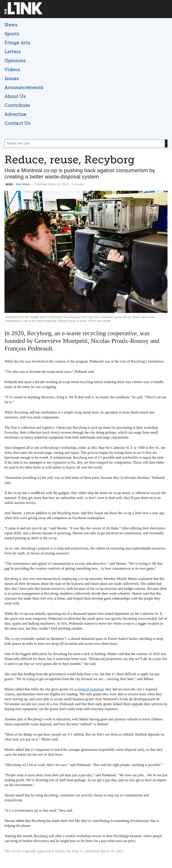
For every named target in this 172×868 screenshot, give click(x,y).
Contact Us (17, 123)
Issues (12, 78)
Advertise (15, 114)
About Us (15, 96)
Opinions (15, 60)
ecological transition (89, 689)
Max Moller (23, 184)
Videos (12, 69)
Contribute (17, 105)
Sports (12, 34)
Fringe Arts (17, 43)
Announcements (24, 87)
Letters (13, 52)
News (11, 25)
